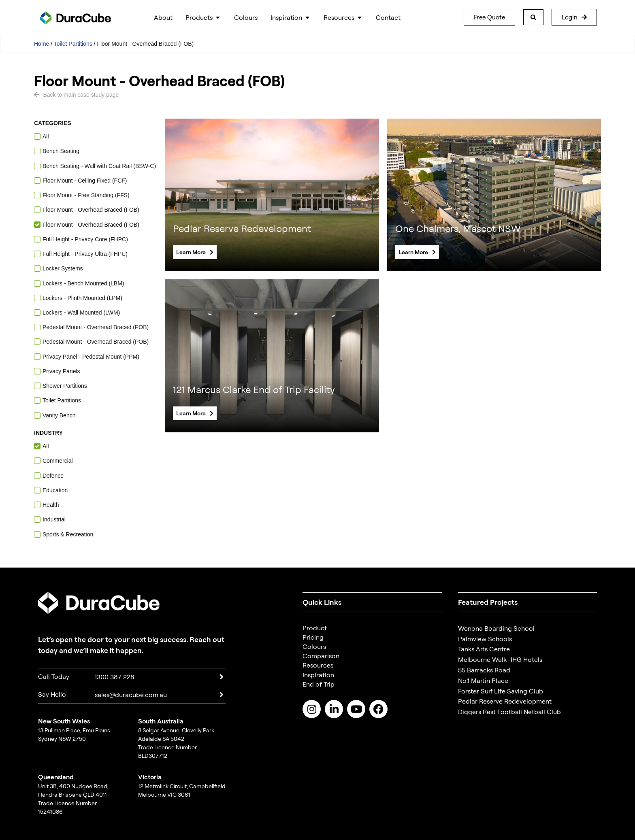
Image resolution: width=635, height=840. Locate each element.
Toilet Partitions (73, 44)
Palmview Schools (485, 639)
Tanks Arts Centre (484, 649)
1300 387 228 (115, 677)
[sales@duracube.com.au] (222, 695)
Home (42, 44)
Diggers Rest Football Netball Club (509, 712)
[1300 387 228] (222, 677)
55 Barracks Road (484, 670)
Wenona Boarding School (496, 628)
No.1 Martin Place (483, 681)
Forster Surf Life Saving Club (501, 691)
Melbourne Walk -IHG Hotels (500, 659)
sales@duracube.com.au (131, 695)
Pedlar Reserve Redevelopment (505, 701)
